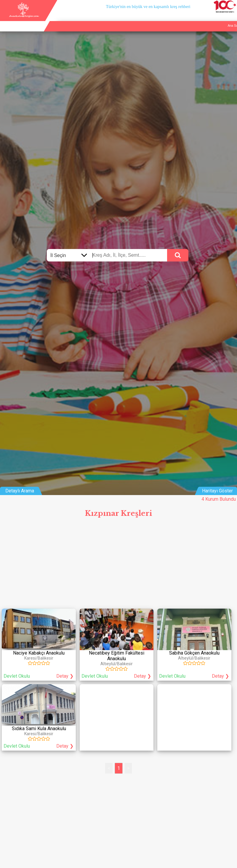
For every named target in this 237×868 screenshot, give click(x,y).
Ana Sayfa (178, 19)
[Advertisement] (118, 565)
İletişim (217, 19)
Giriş (232, 19)
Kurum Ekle (199, 19)
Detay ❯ (65, 676)
